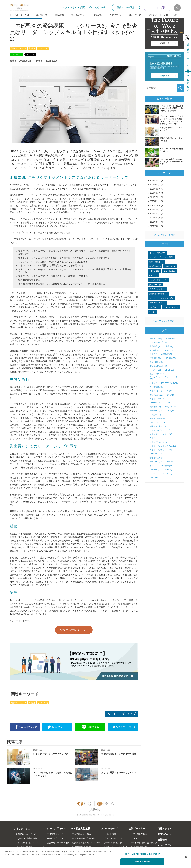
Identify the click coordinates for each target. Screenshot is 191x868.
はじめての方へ (100, 7)
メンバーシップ (109, 829)
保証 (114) (170, 339)
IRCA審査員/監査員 (80, 829)
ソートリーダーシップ (122, 714)
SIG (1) (153, 312)
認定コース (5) (156, 285)
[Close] (186, 857)
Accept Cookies (142, 862)
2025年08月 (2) (157, 214)
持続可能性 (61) (156, 362)
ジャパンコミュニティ (114, 843)
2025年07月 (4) (157, 218)
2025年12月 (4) (157, 197)
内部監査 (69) (167, 354)
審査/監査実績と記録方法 (84, 838)
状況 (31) (153, 383)
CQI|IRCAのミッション (27, 834)
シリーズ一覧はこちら (74, 630)
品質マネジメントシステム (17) (163, 446)
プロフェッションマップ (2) (161, 298)
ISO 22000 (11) (156, 477)
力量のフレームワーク (18, 48)
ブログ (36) (170, 266)
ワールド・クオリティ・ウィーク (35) (164, 378)
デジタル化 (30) (156, 395)
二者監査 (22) (155, 415)
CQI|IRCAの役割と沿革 (27, 838)
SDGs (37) (169, 370)
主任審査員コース (55, 834)
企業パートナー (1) (157, 303)
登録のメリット (79, 15)
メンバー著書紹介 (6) (158, 280)
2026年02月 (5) (157, 189)
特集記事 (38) (155, 266)
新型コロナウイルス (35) (160, 374)
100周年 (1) (154, 307)
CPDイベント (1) (171, 307)
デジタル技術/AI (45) (158, 366)
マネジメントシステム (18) (161, 434)
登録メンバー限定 (126, 7)
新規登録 (188, 67)
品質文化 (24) (171, 407)
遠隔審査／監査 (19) (158, 426)
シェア (28, 727)
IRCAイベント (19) (157, 422)
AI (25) (168, 403)
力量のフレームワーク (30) (161, 391)
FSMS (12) (170, 469)
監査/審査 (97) (156, 346)
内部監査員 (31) (156, 387)
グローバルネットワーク (115, 838)
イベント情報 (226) (157, 253)
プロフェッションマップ (27, 843)
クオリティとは (22, 829)
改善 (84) (169, 346)
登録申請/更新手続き (82, 834)
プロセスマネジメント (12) (161, 473)
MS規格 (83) (155, 350)
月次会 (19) (154, 271)
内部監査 (32, 48)
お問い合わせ (171, 15)
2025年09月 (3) (157, 210)
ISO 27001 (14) (156, 462)
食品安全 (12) (167, 466)
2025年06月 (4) (157, 222)
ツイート (60, 727)
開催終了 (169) (156, 339)
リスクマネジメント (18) (160, 430)
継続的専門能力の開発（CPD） (87, 843)
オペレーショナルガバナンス (144, 843)
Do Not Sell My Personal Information (142, 854)
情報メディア (134, 15)
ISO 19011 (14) (173, 462)
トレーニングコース (55, 829)
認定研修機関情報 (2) (158, 294)
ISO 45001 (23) (156, 411)
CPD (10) (153, 275)
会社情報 (162, 840)
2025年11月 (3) (157, 201)
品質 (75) (153, 354)
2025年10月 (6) (157, 205)
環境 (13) (153, 466)
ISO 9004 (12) (155, 469)
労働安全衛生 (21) (157, 418)
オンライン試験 (158, 7)
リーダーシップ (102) (159, 342)
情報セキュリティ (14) (159, 458)
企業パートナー (137, 829)
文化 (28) (171, 395)
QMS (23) (170, 411)
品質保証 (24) (155, 407)
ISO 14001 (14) (156, 454)
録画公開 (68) (155, 358)
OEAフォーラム (138, 838)
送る (93, 727)
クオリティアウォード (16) (161, 450)
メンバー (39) (155, 370)
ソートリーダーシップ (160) (161, 257)
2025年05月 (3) (157, 226)
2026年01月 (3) (157, 193)
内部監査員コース (55, 838)
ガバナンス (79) (171, 350)
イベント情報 (110, 834)
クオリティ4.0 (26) (157, 399)
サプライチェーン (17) (159, 442)
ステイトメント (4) (157, 289)
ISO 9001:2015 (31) (169, 383)
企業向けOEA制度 (139, 834)
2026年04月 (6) (157, 180)
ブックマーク (126, 727)
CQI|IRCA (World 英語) (74, 7)
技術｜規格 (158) (157, 262)
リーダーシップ (43, 48)
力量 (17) (153, 438)
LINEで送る (16, 55)
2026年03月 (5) (157, 185)
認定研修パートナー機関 (58, 843)
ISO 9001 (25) (155, 403)
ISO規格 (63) (170, 358)
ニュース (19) (169, 271)
